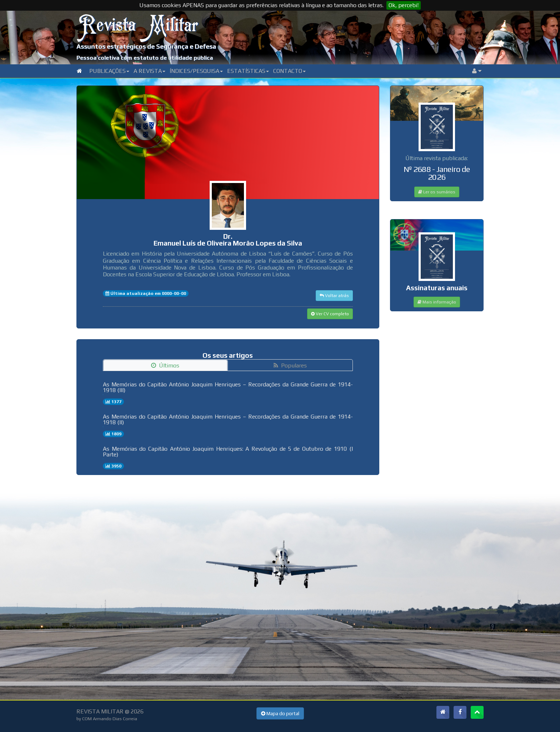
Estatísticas (248, 71)
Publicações (109, 71)
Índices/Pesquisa (196, 71)
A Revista (149, 71)
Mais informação (437, 302)
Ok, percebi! (404, 5)
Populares (290, 365)
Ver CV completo (330, 314)
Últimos (165, 365)
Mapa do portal (280, 713)
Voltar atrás (334, 296)
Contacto (289, 71)
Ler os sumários (437, 192)
